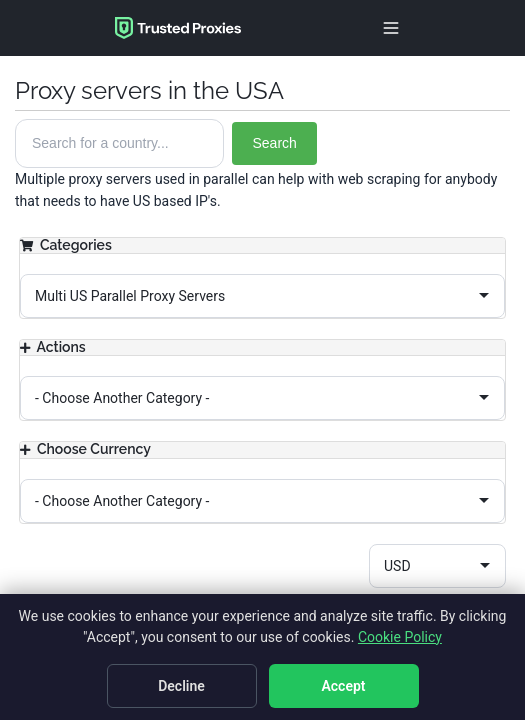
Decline (181, 686)
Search (274, 143)
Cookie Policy (400, 637)
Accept (343, 686)
